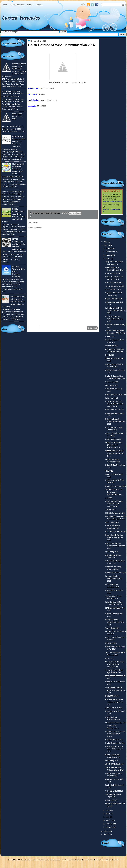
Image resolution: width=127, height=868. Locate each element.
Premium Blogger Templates (110, 860)
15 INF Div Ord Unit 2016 (115, 286)
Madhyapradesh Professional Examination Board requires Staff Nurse (18, 169)
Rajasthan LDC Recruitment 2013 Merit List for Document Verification (19, 141)
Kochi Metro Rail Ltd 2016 (115, 410)
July (107, 259)
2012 (106, 835)
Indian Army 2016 (112, 382)
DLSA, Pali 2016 (111, 800)
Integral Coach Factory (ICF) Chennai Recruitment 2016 (114, 445)
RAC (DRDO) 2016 (112, 696)
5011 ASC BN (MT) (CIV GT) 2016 (18, 116)
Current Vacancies (17, 5)
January (109, 827)
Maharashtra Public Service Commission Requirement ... (115, 725)
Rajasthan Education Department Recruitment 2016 (115, 421)
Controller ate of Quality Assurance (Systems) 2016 (114, 702)
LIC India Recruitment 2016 (115, 513)
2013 (106, 831)
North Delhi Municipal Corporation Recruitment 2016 (115, 546)
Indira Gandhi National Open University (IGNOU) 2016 (116, 311)
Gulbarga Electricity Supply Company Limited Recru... (115, 734)
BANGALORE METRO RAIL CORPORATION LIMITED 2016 (114, 404)
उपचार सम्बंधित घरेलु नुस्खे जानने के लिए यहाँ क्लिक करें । (52, 192)
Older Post (92, 328)
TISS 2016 (109, 471)
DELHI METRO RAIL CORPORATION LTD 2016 (114, 319)
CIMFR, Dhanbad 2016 (114, 299)
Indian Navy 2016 (112, 385)
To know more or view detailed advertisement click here (50, 112)
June (108, 810)
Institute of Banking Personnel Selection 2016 (114, 578)
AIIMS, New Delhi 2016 (114, 708)
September (110, 252)
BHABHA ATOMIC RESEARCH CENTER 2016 (114, 622)
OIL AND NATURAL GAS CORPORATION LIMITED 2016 (114, 664)
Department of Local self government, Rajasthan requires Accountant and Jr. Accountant (14, 302)
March (108, 820)
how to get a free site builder (72, 860)
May (107, 814)
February (109, 824)
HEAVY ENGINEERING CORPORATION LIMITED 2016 (114, 504)
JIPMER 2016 (110, 510)
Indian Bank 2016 (112, 346)
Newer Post (34, 328)
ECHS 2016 (110, 355)
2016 (106, 245)
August (109, 255)
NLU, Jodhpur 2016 (112, 273)
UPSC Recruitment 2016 (114, 740)
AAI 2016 (109, 498)
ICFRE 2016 (110, 337)
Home (5, 5)
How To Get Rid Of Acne (91, 860)
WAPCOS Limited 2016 (114, 283)
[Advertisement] (63, 303)
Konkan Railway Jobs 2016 (115, 743)
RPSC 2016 (110, 658)
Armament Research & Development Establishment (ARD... (114, 492)
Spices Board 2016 (112, 628)
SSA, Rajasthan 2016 (113, 289)
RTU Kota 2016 (111, 643)
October (109, 248)
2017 (106, 242)
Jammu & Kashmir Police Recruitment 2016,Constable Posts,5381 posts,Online (12, 94)
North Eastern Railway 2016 (116, 395)
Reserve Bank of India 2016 (116, 486)
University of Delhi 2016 (114, 791)
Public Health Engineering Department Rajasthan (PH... (115, 453)
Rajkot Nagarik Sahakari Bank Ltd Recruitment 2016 (114, 537)
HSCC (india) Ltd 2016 (114, 439)
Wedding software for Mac (52, 860)
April (108, 817)
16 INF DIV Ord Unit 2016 (115, 764)
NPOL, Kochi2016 (112, 522)
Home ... (30, 5)
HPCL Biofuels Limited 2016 (116, 531)
